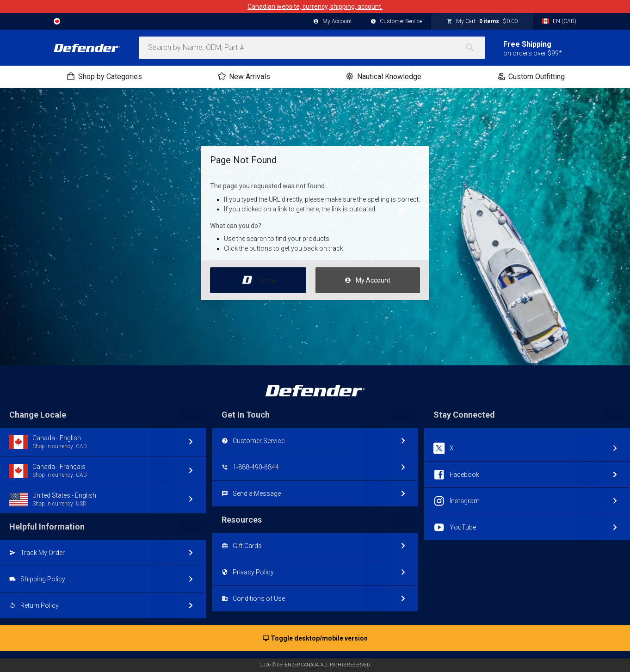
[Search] (475, 48)
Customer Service (396, 22)
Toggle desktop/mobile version (315, 639)
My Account (367, 281)
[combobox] (312, 48)
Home (258, 278)
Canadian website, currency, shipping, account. (315, 6)
